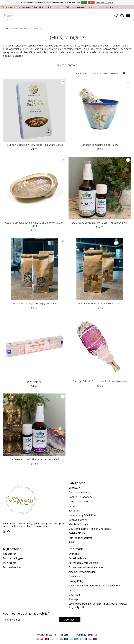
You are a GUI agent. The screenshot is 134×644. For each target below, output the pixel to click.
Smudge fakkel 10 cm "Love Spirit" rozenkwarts (100, 381)
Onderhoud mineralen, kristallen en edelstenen (95, 586)
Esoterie (73, 511)
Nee (91, 3)
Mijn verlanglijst (12, 567)
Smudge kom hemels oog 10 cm (100, 145)
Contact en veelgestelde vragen (86, 567)
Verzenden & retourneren (83, 563)
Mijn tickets (10, 563)
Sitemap (73, 599)
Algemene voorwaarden (82, 572)
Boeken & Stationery (80, 497)
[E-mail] (31, 620)
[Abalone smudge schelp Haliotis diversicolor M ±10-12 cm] (34, 188)
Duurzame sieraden (80, 492)
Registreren (10, 554)
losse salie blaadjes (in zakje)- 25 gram (34, 304)
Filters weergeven (67, 65)
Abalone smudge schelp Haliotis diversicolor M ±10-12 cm (34, 224)
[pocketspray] (34, 347)
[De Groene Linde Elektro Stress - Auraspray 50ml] (100, 188)
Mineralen (74, 488)
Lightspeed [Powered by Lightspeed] (92, 635)
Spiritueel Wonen (19, 28)
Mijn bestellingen (13, 558)
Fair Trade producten (81, 538)
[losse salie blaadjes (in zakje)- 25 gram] (34, 269)
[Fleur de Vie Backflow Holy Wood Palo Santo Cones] (34, 110)
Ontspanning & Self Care (83, 515)
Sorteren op (96, 73)
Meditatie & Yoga (78, 524)
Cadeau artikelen (78, 501)
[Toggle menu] (128, 15)
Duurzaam (74, 595)
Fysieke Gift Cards (79, 533)
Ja (84, 3)
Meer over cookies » (105, 3)
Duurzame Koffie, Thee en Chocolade (90, 529)
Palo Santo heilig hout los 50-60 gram (100, 304)
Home (6, 28)
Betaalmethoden (78, 558)
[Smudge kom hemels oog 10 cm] (100, 110)
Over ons (74, 554)
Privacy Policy (76, 581)
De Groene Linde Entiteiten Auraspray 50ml (34, 459)
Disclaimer (74, 576)
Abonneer (70, 620)
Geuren (73, 506)
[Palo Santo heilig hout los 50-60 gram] (100, 269)
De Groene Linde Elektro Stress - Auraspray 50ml (100, 223)
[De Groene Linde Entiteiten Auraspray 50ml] (34, 425)
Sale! (71, 542)
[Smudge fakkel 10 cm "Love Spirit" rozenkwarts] (100, 347)
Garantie (73, 590)
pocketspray (34, 381)
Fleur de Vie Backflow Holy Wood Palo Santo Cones (34, 145)
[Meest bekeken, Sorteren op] (112, 73)
